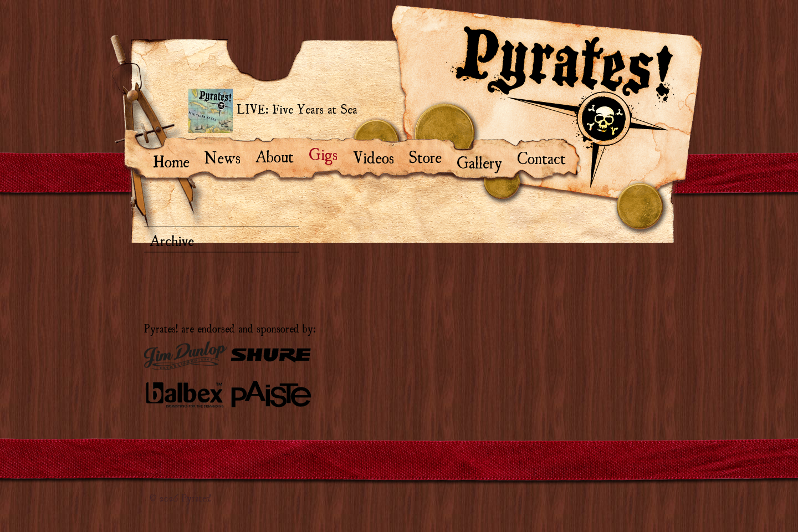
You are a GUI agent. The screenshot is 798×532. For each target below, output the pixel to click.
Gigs (328, 153)
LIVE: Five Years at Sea (273, 111)
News (228, 156)
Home (177, 160)
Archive (172, 239)
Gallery (485, 161)
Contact (547, 157)
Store (431, 156)
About (280, 155)
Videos (378, 156)
